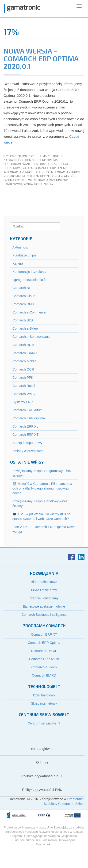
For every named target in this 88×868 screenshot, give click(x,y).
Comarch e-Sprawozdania (31, 337)
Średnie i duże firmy (44, 598)
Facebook (71, 557)
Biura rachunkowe (44, 582)
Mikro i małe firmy (44, 590)
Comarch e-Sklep (25, 328)
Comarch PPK (23, 378)
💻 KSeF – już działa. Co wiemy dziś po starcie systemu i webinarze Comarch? (41, 516)
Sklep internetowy (44, 703)
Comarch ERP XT (25, 435)
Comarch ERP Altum (27, 410)
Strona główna (42, 749)
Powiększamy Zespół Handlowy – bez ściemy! (40, 504)
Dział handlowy (44, 695)
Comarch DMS (23, 304)
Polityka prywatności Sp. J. (42, 776)
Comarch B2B (23, 320)
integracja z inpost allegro (26, 172)
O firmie (42, 762)
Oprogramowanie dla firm (24, 164)
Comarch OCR (23, 369)
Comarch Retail (24, 386)
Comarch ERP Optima (41, 160)
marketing (51, 156)
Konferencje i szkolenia (29, 272)
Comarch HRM (23, 345)
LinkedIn (81, 557)
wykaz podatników (38, 184)
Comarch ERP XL (25, 426)
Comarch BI (21, 288)
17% (30, 168)
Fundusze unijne (25, 255)
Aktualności (13, 160)
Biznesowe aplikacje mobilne (44, 606)
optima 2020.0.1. (15, 180)
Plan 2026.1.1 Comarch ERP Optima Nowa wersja (44, 529)
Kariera (18, 263)
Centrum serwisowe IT (44, 723)
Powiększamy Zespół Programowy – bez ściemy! (42, 473)
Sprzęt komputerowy (27, 443)
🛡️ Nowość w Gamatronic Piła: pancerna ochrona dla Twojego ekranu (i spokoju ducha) (42, 488)
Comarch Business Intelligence (44, 615)
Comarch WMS (24, 394)
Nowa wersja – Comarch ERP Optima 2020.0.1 (41, 58)
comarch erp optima (51, 168)
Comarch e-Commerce (29, 312)
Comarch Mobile (24, 361)
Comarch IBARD (25, 353)
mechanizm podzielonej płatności (49, 176)
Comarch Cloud (24, 296)
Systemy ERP (23, 402)
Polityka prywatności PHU (42, 790)
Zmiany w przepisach (28, 451)
